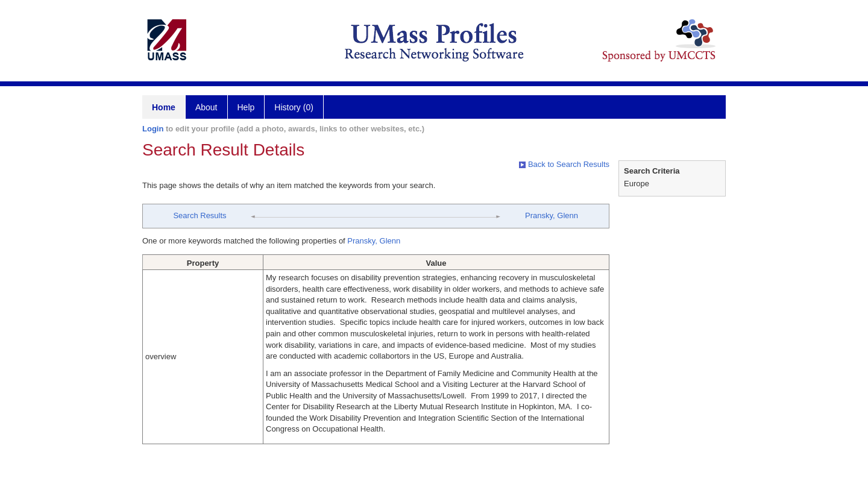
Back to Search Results (564, 164)
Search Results (200, 215)
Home (164, 107)
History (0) (294, 107)
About (206, 107)
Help (246, 107)
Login (153, 129)
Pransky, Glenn (552, 215)
